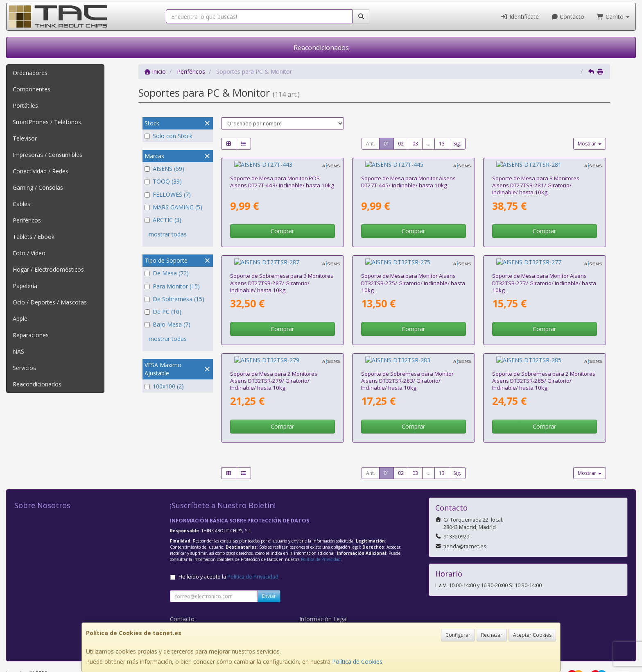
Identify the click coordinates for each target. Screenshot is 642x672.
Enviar (269, 573)
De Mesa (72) (167, 273)
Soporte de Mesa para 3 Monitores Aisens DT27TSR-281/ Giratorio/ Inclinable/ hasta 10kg (536, 178)
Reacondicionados (321, 48)
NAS (18, 351)
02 (401, 144)
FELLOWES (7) (168, 194)
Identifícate (520, 17)
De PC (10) (163, 312)
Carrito (613, 17)
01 (387, 144)
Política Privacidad (194, 604)
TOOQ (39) (163, 181)
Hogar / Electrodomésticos (48, 269)
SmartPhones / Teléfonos (47, 122)
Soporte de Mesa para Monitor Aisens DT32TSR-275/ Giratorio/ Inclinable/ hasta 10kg (413, 267)
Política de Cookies (357, 662)
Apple (20, 319)
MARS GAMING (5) (173, 207)
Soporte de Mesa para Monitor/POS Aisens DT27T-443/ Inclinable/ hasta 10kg (282, 174)
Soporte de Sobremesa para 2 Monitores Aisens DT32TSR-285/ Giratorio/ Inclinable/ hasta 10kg (544, 358)
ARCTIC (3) (163, 220)
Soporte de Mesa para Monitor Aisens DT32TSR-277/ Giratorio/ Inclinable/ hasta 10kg (544, 267)
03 (415, 144)
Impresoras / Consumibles (47, 155)
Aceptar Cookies (532, 635)
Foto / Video (29, 253)
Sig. (457, 144)
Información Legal (323, 596)
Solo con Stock (168, 136)
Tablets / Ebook (34, 237)
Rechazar (492, 635)
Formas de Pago (321, 613)
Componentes (32, 89)
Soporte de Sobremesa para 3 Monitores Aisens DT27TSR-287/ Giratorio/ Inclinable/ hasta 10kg (282, 267)
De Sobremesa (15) (174, 299)
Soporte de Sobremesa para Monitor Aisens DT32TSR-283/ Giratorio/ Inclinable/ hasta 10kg (407, 358)
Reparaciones (31, 335)
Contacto (568, 17)
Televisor (25, 138)
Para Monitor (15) (172, 286)
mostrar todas (168, 234)
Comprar (282, 223)
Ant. (371, 144)
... (428, 144)
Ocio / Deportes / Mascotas (50, 302)
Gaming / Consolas (38, 187)
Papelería (25, 286)
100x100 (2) (164, 386)
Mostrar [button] (590, 144)
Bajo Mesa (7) (167, 324)
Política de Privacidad (321, 536)
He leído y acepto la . (229, 553)
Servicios (24, 368)
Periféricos (27, 220)
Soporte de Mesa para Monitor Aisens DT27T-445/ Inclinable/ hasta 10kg (408, 174)
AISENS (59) (164, 169)
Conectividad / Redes (41, 171)
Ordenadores (30, 73)
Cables (21, 204)
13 (442, 144)
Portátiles (25, 106)
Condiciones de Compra (202, 613)
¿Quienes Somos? (194, 621)
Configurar (458, 635)
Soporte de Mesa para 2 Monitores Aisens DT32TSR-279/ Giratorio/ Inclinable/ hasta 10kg (274, 358)
